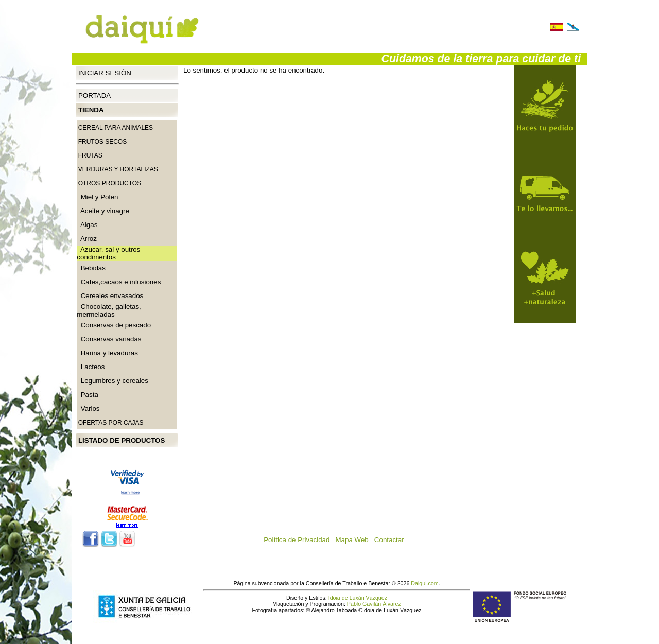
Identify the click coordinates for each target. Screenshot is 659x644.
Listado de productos (122, 440)
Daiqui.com (424, 583)
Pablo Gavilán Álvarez (374, 604)
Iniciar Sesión (105, 72)
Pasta (88, 395)
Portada (94, 95)
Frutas (90, 155)
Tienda (91, 110)
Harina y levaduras (107, 353)
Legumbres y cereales (112, 381)
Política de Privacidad (299, 540)
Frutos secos (102, 142)
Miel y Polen (97, 197)
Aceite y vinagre (103, 211)
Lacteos (91, 367)
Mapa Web (355, 540)
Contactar (392, 540)
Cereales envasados (110, 296)
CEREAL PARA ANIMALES (116, 128)
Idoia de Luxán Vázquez (358, 598)
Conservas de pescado (114, 325)
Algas (87, 225)
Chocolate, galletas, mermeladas (109, 310)
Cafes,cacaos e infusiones (119, 282)
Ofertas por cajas (111, 423)
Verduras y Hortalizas (118, 169)
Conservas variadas (109, 339)
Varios (88, 408)
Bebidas (91, 268)
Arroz (87, 239)
